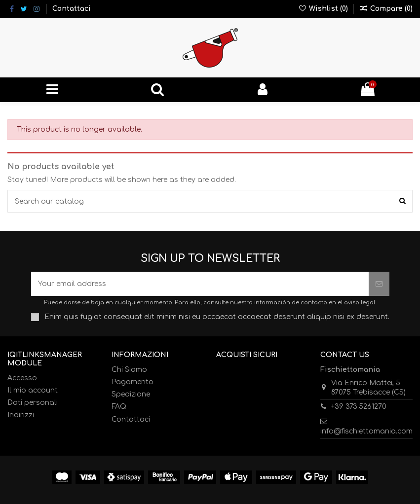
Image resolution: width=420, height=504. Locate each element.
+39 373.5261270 (359, 407)
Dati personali (33, 403)
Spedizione (131, 394)
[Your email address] (200, 284)
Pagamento (133, 382)
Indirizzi (21, 415)
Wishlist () (324, 9)
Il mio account (33, 390)
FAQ (119, 407)
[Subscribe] (379, 284)
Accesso (22, 378)
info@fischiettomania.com (366, 431)
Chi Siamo (129, 370)
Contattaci (72, 9)
